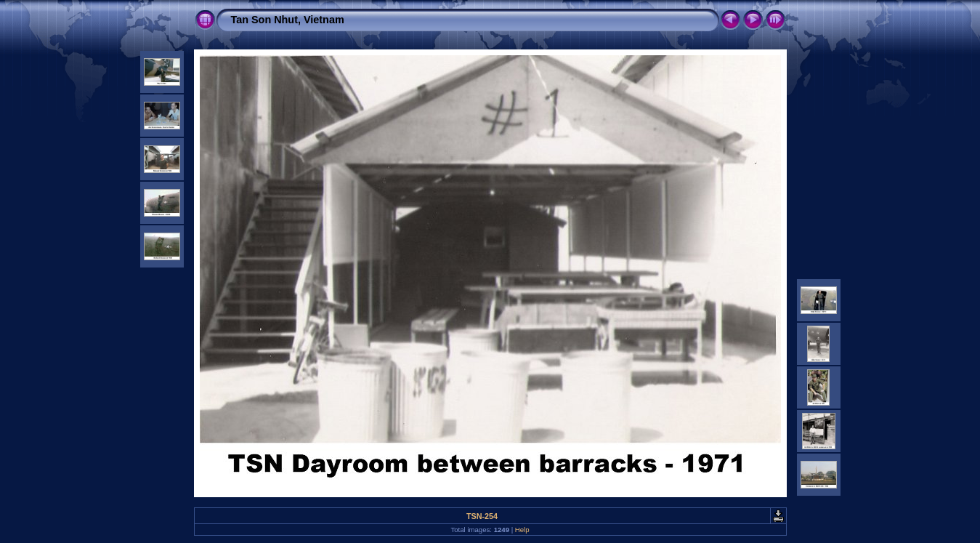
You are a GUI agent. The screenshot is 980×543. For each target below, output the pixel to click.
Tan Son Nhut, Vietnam (288, 20)
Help (522, 530)
